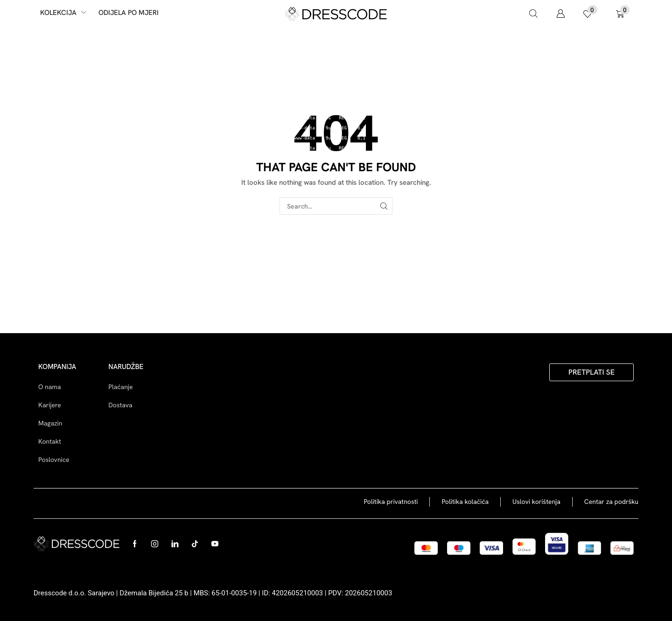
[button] (533, 14)
